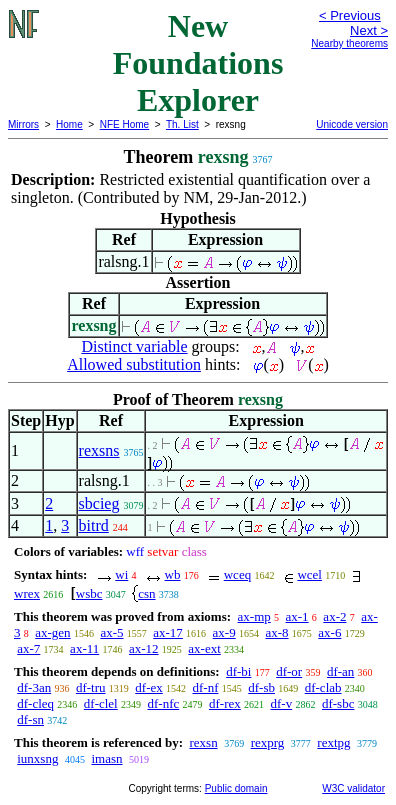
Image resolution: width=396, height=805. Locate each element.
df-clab (323, 687)
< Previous (350, 15)
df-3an (34, 687)
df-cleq (35, 703)
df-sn (30, 719)
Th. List (182, 124)
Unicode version (352, 124)
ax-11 (84, 648)
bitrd (94, 525)
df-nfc (163, 703)
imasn (106, 758)
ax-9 (224, 632)
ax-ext (204, 648)
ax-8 (276, 632)
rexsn (203, 742)
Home (69, 124)
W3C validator (353, 788)
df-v (282, 703)
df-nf (205, 687)
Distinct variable (134, 346)
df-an (340, 671)
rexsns (99, 450)
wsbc (89, 593)
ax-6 (329, 632)
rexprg (268, 742)
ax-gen (52, 632)
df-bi (238, 671)
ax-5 (111, 632)
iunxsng (37, 758)
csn (146, 593)
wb (173, 574)
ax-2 (334, 616)
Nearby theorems (349, 43)
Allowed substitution (134, 364)
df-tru (91, 687)
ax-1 (297, 616)
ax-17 (168, 632)
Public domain (236, 788)
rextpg (333, 742)
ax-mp (254, 616)
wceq (237, 574)
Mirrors (23, 124)
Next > (369, 30)
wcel (309, 574)
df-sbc (338, 703)
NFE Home (124, 124)
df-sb (261, 687)
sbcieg (99, 503)
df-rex (225, 703)
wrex (27, 593)
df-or (289, 671)
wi (121, 574)
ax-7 (28, 648)
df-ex (148, 687)
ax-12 (144, 648)
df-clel (101, 703)
